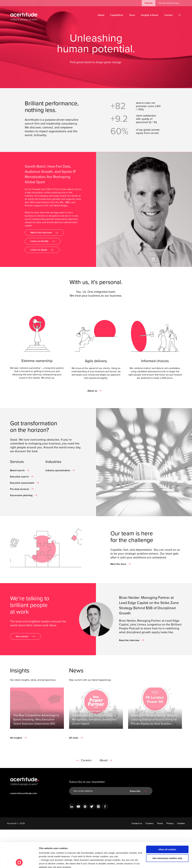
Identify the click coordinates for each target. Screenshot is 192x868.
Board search (17, 472)
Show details (46, 862)
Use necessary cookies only (167, 835)
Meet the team (118, 566)
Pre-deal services (20, 491)
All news (74, 740)
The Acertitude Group (169, 3)
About (101, 15)
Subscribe (135, 791)
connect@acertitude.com (24, 793)
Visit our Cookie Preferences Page (60, 847)
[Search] (180, 15)
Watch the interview (41, 235)
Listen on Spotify (40, 243)
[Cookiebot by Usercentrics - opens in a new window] (19, 862)
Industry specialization (58, 472)
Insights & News (150, 15)
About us (92, 391)
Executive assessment (22, 485)
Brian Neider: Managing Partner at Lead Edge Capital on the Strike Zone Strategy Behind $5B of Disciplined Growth (149, 607)
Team (132, 15)
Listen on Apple (39, 252)
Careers (149, 3)
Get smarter (22, 638)
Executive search (19, 479)
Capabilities (117, 15)
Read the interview (129, 642)
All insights (16, 740)
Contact (169, 15)
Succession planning (21, 497)
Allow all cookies (167, 826)
